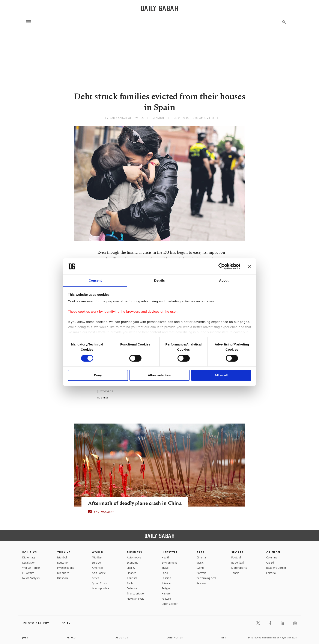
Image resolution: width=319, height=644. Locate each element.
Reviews (201, 583)
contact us (175, 638)
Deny (98, 375)
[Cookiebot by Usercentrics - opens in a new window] (222, 266)
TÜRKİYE (64, 552)
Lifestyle (170, 552)
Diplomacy (29, 557)
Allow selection (159, 375)
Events (200, 568)
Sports (237, 552)
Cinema (201, 557)
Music (200, 563)
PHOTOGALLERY (104, 512)
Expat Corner (170, 604)
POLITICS (30, 552)
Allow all (221, 375)
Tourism (132, 578)
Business (135, 552)
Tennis (235, 573)
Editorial (271, 573)
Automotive (134, 557)
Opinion (273, 552)
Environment (169, 563)
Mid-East (97, 557)
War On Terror (31, 568)
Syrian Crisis (99, 583)
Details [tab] (159, 281)
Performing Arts (206, 578)
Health (166, 557)
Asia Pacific (99, 573)
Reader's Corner (276, 568)
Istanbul (62, 557)
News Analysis (31, 578)
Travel (165, 568)
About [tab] (224, 281)
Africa (96, 578)
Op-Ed (270, 563)
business (103, 397)
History (166, 593)
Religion (166, 588)
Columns (272, 557)
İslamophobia (100, 588)
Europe (96, 563)
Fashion (166, 578)
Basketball (238, 563)
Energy (131, 568)
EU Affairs (28, 573)
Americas (98, 568)
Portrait (201, 573)
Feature (166, 599)
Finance (132, 573)
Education (63, 563)
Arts (201, 552)
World (98, 552)
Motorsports (239, 568)
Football (236, 557)
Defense (132, 588)
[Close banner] (250, 266)
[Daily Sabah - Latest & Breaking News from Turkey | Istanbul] (159, 8)
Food (165, 573)
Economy (132, 563)
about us (122, 638)
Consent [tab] (95, 281)
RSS (224, 638)
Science (166, 583)
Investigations (66, 568)
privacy (72, 638)
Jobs (25, 638)
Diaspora (63, 578)
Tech (130, 583)
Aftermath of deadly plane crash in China (135, 503)
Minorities (63, 573)
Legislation (29, 563)
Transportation (136, 593)
